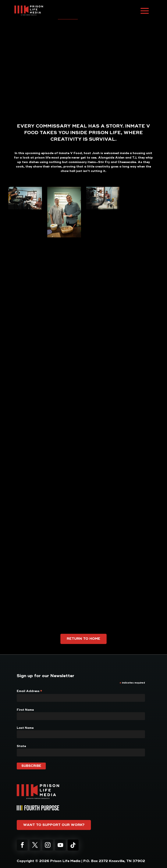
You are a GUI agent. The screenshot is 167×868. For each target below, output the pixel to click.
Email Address (29, 691)
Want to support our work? (54, 825)
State (21, 746)
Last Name (25, 728)
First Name (25, 710)
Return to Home (83, 639)
